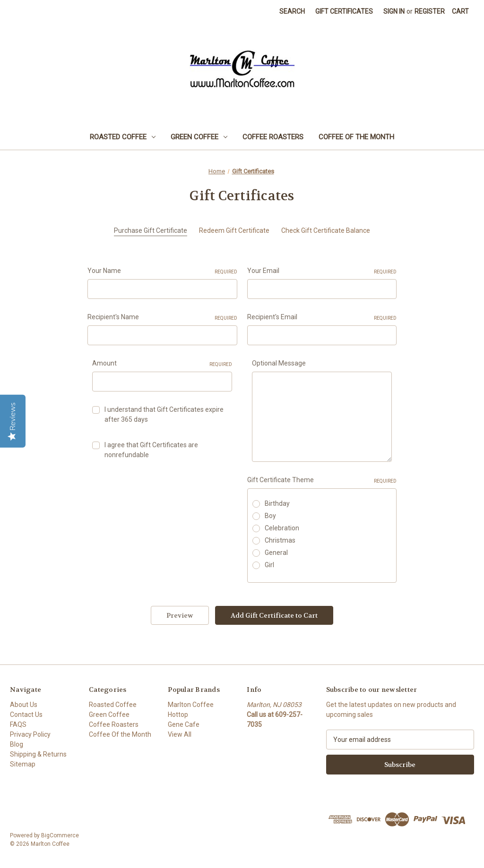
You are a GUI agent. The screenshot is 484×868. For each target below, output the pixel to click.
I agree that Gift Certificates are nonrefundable (151, 450)
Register (430, 11)
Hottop (178, 715)
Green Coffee (199, 137)
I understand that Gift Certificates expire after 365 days (164, 414)
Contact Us (26, 715)
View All (180, 734)
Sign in (394, 11)
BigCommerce (60, 835)
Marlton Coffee (191, 705)
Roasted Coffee (123, 137)
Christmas (280, 540)
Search (292, 11)
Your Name (162, 271)
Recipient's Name (162, 317)
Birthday (277, 503)
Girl (269, 565)
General (276, 553)
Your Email (322, 271)
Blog (17, 744)
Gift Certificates (344, 11)
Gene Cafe (184, 724)
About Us (24, 705)
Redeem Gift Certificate (234, 230)
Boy (270, 516)
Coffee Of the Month (356, 137)
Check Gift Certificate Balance (326, 230)
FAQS (18, 724)
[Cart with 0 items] (460, 12)
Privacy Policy (30, 734)
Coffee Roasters (273, 137)
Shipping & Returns (38, 754)
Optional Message (279, 363)
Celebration (282, 528)
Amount (162, 364)
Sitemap (23, 764)
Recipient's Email (322, 317)
